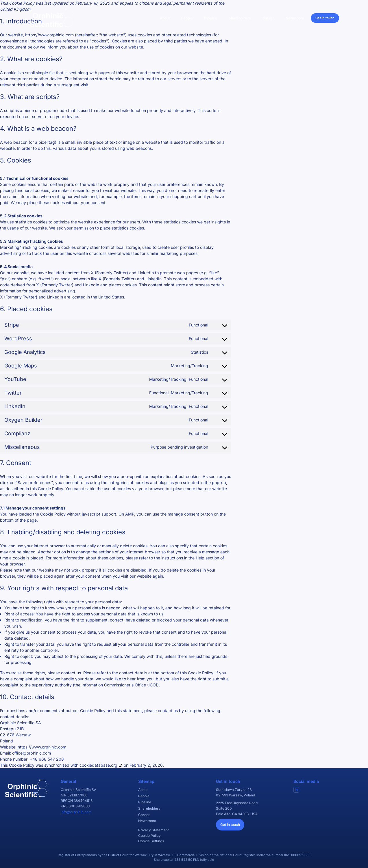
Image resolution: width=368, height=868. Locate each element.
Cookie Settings (151, 841)
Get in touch (325, 18)
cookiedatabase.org (98, 765)
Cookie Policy (149, 836)
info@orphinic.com (76, 812)
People (187, 18)
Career (268, 18)
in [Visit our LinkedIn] (296, 790)
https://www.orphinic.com (49, 35)
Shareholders (240, 18)
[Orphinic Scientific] (52, 18)
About (165, 18)
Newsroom (295, 18)
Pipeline (211, 18)
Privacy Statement (154, 830)
